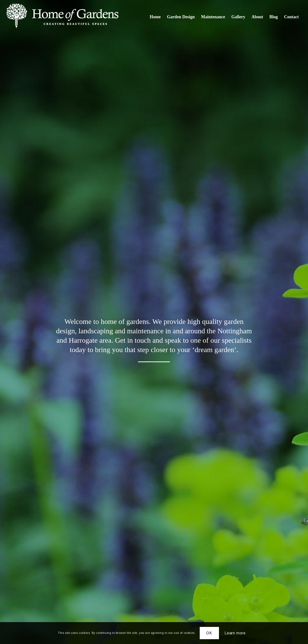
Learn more (235, 633)
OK (209, 633)
